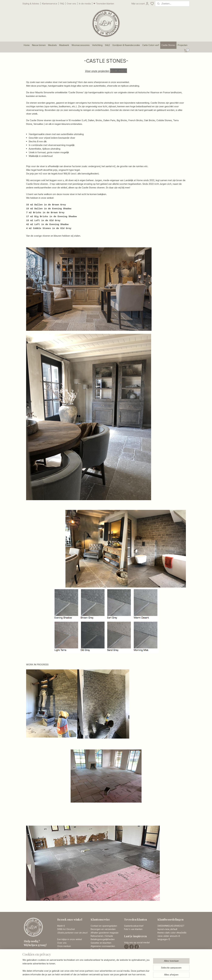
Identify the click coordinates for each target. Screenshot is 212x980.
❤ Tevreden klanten (104, 4)
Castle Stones (168, 45)
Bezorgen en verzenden (103, 929)
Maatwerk (64, 45)
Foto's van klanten (133, 929)
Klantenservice (50, 4)
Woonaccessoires (81, 45)
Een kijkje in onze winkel (70, 939)
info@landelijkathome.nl (41, 961)
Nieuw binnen (39, 45)
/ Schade (108, 936)
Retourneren (97, 936)
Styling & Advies (31, 4)
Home (27, 45)
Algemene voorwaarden (103, 946)
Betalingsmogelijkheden (103, 939)
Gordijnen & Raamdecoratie (126, 45)
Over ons (71, 4)
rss (124, 974)
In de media (85, 4)
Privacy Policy (98, 950)
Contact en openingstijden (104, 926)
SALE (107, 45)
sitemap (118, 974)
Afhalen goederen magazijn (105, 933)
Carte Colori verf (151, 45)
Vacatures (62, 950)
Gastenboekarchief (134, 926)
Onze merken (64, 946)
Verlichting (97, 45)
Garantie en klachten (101, 943)
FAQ (62, 4)
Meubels (52, 45)
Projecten (183, 45)
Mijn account (140, 4)
